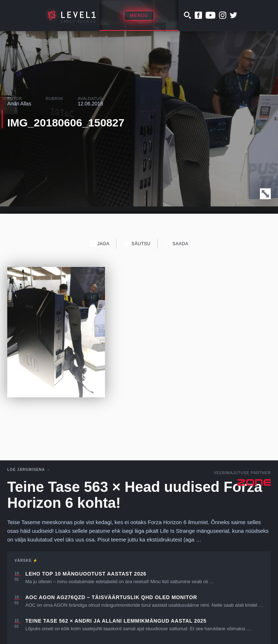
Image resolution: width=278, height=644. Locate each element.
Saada (177, 244)
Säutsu (137, 244)
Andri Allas (19, 104)
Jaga (100, 244)
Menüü (139, 16)
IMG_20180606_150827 (66, 123)
